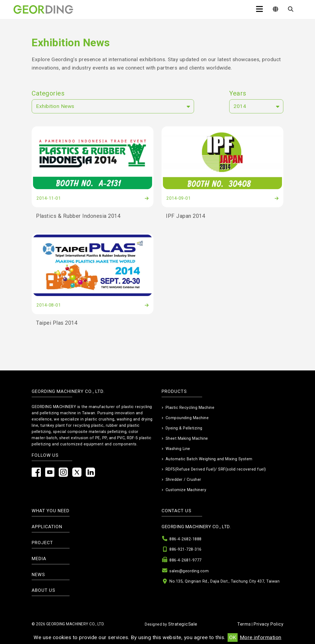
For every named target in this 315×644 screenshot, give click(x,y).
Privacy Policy (268, 624)
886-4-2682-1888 (186, 539)
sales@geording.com (189, 571)
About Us (43, 590)
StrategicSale (183, 624)
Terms (244, 624)
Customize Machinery (186, 490)
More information (261, 637)
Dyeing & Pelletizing (184, 428)
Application (47, 527)
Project (42, 543)
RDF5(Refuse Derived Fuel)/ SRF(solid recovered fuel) (216, 469)
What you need (51, 511)
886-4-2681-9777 (186, 560)
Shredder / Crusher (183, 480)
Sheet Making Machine (187, 438)
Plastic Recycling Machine (190, 408)
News (38, 574)
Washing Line (178, 449)
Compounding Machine (187, 418)
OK (233, 637)
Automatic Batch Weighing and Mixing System (209, 459)
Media (39, 558)
